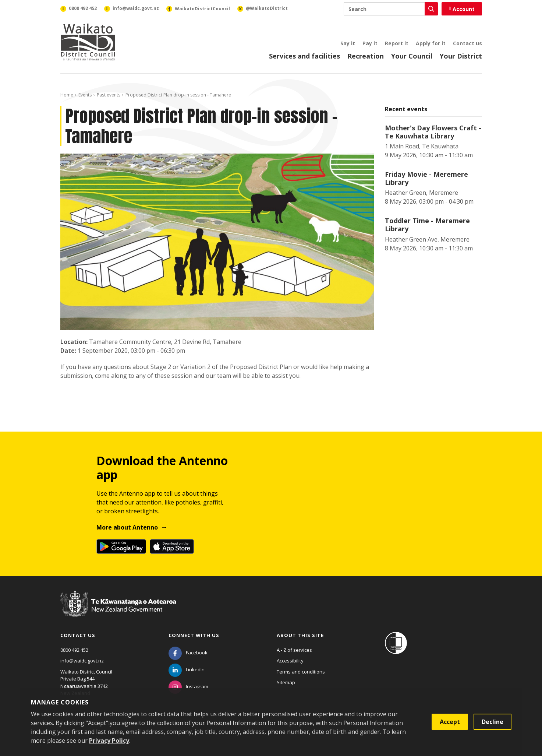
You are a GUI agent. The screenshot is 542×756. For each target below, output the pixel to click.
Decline (493, 722)
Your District (461, 56)
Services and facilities (304, 56)
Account (462, 9)
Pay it (370, 43)
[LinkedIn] (187, 669)
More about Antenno (127, 527)
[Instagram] (188, 686)
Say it (348, 43)
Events (85, 95)
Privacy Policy (109, 741)
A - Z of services (294, 650)
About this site (300, 635)
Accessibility (290, 661)
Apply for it (431, 43)
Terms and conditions (301, 672)
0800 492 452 (74, 650)
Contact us (467, 43)
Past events (109, 95)
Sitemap (286, 682)
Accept (450, 722)
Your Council (412, 56)
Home (67, 95)
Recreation (366, 56)
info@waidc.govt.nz (82, 661)
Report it (397, 43)
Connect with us (194, 635)
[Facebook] (188, 653)
